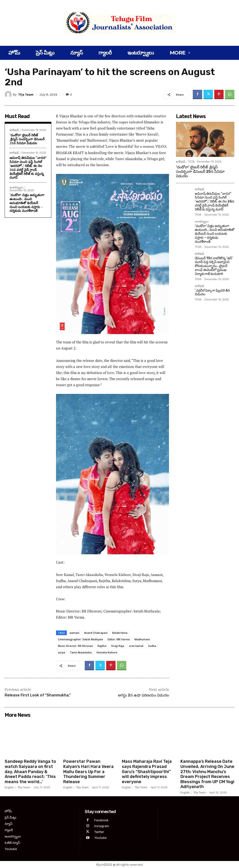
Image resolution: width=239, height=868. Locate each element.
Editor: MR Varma (119, 639)
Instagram (102, 826)
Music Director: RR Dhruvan (75, 646)
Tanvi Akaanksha (81, 652)
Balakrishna (120, 633)
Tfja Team (26, 95)
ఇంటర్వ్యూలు (16, 187)
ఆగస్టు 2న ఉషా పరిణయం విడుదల (143, 695)
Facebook (101, 820)
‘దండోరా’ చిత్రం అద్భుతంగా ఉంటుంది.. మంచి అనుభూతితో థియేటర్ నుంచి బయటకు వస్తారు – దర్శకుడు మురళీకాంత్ (27, 203)
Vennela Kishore (107, 652)
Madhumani (142, 639)
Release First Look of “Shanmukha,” (38, 695)
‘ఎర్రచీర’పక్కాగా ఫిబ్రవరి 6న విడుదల (212, 292)
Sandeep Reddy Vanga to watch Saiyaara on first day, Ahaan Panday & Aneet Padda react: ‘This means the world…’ (30, 771)
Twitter (99, 832)
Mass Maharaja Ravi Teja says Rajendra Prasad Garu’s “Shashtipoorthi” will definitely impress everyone (147, 771)
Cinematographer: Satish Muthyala (80, 639)
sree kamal (136, 646)
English (9, 787)
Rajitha (102, 646)
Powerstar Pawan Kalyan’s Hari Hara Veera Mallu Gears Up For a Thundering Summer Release (88, 771)
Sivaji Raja (118, 646)
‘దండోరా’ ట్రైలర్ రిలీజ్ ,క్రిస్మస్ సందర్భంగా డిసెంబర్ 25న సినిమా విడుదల (27, 139)
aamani (74, 633)
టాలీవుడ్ (14, 130)
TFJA (191, 162)
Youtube (100, 838)
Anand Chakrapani (96, 633)
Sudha (152, 646)
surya (62, 652)
